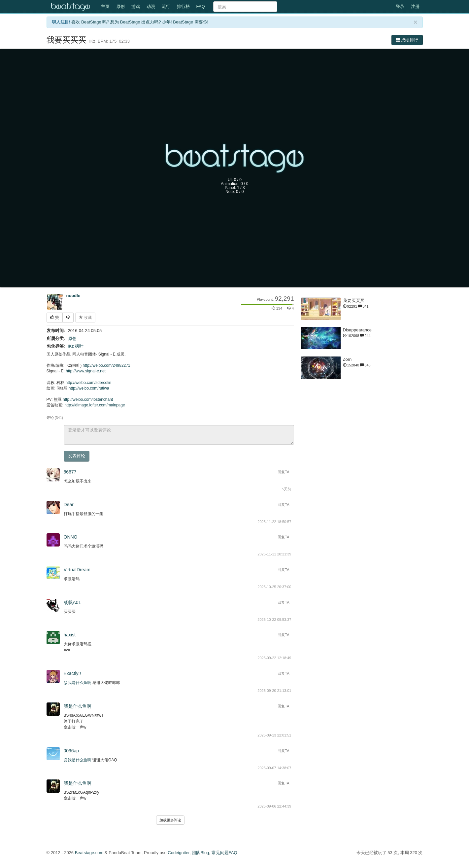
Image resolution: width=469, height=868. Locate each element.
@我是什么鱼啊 (78, 683)
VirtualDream (77, 570)
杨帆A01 (72, 602)
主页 (105, 6)
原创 (120, 6)
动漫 (151, 6)
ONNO (71, 537)
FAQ (201, 6)
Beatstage (71, 7)
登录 (400, 6)
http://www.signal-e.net (86, 371)
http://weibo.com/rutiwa (89, 388)
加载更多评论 (170, 820)
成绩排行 (407, 40)
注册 (415, 6)
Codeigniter (179, 853)
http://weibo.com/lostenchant (88, 399)
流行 (166, 6)
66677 (70, 472)
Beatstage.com (89, 853)
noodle (73, 296)
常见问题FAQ (224, 853)
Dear (69, 505)
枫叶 (79, 346)
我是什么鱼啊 (78, 706)
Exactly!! (72, 673)
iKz (71, 346)
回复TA (283, 472)
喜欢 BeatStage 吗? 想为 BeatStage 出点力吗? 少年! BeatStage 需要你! (140, 22)
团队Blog (200, 853)
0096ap (71, 751)
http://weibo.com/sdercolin (89, 383)
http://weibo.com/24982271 (107, 365)
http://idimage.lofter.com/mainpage (95, 405)
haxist (70, 635)
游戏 (136, 6)
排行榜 (183, 6)
